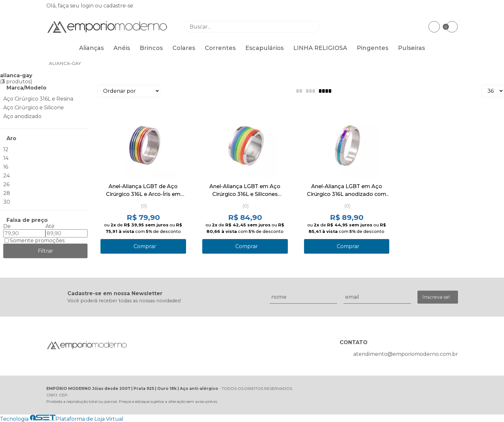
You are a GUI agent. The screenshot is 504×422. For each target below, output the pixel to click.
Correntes (220, 48)
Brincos (151, 48)
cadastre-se (118, 6)
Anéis (122, 48)
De (7, 226)
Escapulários (264, 48)
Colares (184, 48)
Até (50, 226)
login (88, 6)
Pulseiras (411, 48)
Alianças (91, 48)
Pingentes (373, 48)
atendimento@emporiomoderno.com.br (406, 354)
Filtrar (46, 251)
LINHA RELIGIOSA (320, 48)
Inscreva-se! (436, 297)
